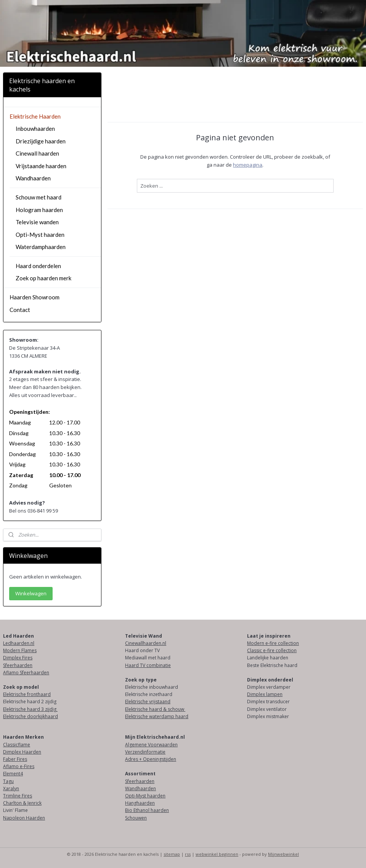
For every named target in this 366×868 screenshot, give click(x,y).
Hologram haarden (39, 210)
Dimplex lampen (265, 694)
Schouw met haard (39, 197)
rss (188, 854)
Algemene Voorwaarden (151, 745)
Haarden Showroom (35, 297)
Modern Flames (20, 650)
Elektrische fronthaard (27, 694)
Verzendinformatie (145, 752)
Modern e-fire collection (273, 643)
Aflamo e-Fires (19, 766)
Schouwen (136, 818)
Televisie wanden (37, 222)
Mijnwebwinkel (283, 854)
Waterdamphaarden (41, 247)
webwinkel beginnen (217, 854)
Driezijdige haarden (41, 141)
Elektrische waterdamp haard (157, 716)
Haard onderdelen (38, 266)
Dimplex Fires (18, 658)
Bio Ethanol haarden (147, 810)
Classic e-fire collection (272, 650)
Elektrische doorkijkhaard (30, 716)
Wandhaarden (33, 178)
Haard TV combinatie (148, 665)
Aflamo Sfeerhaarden (26, 673)
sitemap (172, 854)
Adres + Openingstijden (151, 759)
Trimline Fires (18, 796)
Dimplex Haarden (22, 752)
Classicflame (17, 745)
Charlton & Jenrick (22, 803)
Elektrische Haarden (35, 116)
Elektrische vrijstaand (148, 702)
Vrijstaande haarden (41, 166)
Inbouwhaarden (35, 129)
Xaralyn (11, 788)
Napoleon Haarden (24, 818)
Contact (20, 310)
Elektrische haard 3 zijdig (30, 709)
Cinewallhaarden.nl (146, 643)
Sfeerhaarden (18, 665)
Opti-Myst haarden (40, 235)
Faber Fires (15, 759)
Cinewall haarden (37, 153)
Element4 (13, 774)
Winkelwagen (31, 593)
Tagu (8, 781)
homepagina (248, 164)
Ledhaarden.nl (19, 643)
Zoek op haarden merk (43, 278)
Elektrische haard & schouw (155, 709)
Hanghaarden (140, 803)
